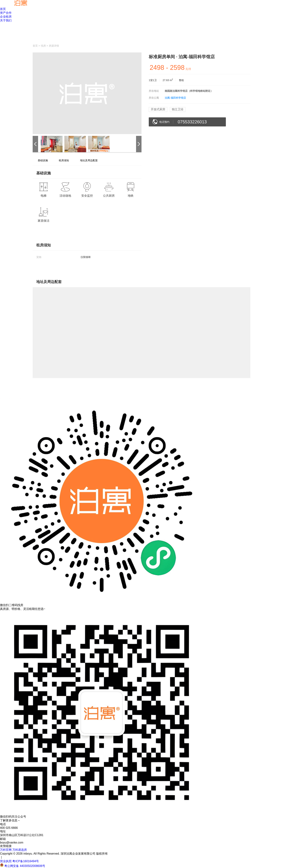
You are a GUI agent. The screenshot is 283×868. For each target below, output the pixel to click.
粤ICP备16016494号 (26, 861)
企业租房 (6, 17)
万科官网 (6, 850)
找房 (43, 46)
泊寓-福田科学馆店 (175, 98)
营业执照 (6, 861)
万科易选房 (20, 850)
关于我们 (6, 20)
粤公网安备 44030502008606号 (25, 866)
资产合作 (6, 13)
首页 (3, 9)
